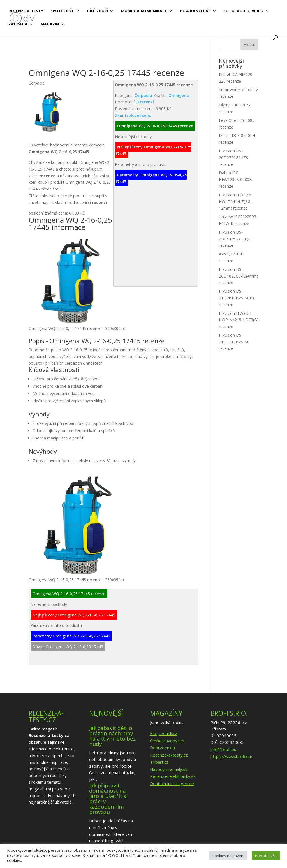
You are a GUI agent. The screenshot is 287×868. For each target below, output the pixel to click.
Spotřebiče (62, 11)
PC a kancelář (195, 11)
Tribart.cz (159, 762)
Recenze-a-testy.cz (169, 755)
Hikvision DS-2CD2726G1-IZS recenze (233, 158)
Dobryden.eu (162, 748)
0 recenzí (145, 102)
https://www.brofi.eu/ (232, 756)
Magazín (50, 25)
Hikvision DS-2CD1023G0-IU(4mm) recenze (239, 276)
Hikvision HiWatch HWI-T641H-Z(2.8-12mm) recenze (235, 202)
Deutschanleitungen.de (172, 783)
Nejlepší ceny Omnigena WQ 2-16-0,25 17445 (153, 150)
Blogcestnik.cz (164, 733)
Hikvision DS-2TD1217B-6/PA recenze (234, 342)
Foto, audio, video (244, 11)
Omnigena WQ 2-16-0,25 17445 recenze (155, 126)
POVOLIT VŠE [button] (266, 856)
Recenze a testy (26, 11)
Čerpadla (143, 95)
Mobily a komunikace (144, 11)
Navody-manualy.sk (169, 769)
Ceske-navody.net (167, 741)
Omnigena (179, 95)
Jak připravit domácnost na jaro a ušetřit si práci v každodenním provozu (108, 799)
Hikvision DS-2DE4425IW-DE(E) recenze (235, 239)
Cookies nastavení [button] (228, 856)
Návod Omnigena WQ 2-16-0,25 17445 (68, 647)
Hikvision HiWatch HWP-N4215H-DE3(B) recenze (239, 320)
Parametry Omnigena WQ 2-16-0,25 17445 (151, 178)
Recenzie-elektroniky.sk (173, 776)
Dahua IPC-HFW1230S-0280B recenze (235, 179)
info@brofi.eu (223, 749)
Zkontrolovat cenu (133, 115)
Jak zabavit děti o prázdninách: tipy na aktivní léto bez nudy (112, 736)
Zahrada (18, 25)
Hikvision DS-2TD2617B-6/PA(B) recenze (236, 298)
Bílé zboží (98, 11)
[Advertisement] (131, 53)
